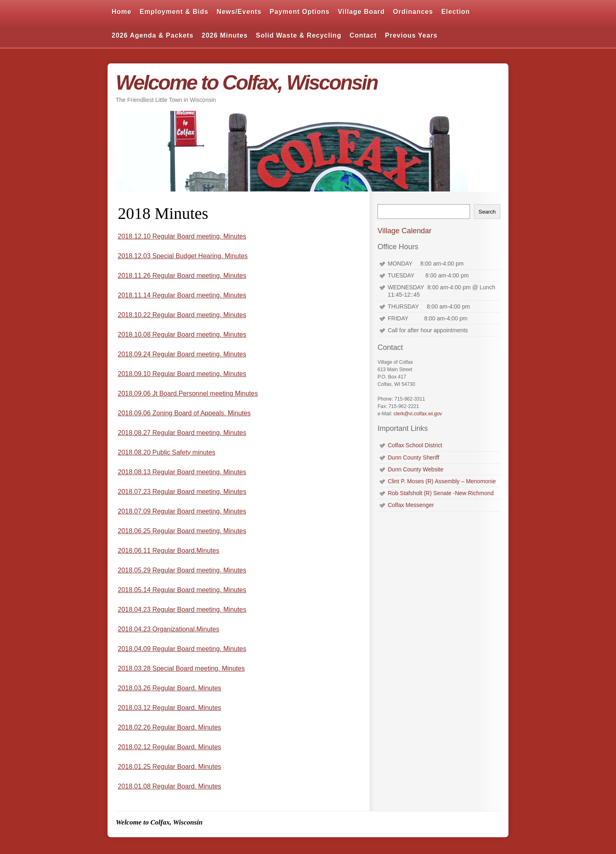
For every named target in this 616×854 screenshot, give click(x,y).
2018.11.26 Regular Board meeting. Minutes (182, 276)
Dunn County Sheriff (414, 457)
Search (487, 212)
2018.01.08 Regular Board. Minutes (170, 786)
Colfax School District (415, 445)
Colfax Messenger (411, 505)
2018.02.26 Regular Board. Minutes (170, 727)
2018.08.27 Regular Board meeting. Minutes (182, 433)
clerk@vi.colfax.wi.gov (418, 414)
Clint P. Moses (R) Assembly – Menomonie (442, 481)
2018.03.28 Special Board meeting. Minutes (181, 668)
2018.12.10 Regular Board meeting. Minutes (182, 236)
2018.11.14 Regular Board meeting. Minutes (182, 295)
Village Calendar (405, 231)
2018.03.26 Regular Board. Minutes (170, 688)
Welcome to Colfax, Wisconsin (247, 83)
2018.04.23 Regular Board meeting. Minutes (182, 610)
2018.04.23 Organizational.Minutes (169, 629)
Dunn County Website (416, 469)
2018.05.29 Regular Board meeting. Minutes (182, 570)
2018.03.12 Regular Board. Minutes (170, 708)
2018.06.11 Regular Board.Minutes (169, 551)
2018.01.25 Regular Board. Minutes (170, 767)
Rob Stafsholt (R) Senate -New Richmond (441, 493)
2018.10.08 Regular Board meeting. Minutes (182, 335)
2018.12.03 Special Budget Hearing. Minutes (183, 256)
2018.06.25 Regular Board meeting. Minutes (182, 531)
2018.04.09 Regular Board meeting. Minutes (182, 649)
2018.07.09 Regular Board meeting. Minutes (182, 511)
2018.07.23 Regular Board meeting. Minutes (182, 492)
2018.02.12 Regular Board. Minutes (170, 747)
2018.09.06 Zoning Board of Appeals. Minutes (184, 413)
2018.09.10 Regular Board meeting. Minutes (182, 374)
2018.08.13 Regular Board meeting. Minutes (182, 472)
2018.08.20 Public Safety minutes (166, 452)
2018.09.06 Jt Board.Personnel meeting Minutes (188, 393)
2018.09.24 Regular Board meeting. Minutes (182, 354)
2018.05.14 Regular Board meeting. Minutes (182, 590)
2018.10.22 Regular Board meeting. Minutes (182, 315)
